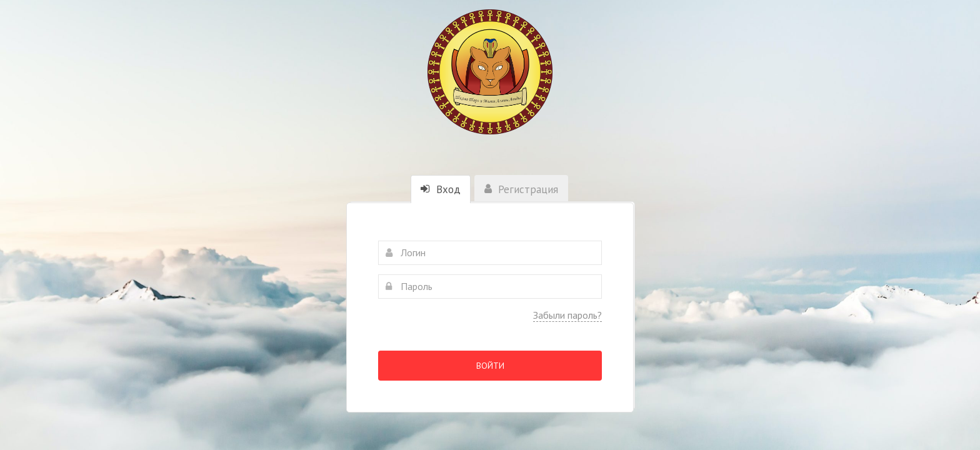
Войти (490, 366)
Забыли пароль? (567, 315)
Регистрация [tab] (521, 189)
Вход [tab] (441, 189)
